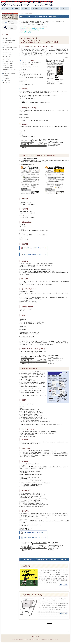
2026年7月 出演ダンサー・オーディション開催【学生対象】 (34, 27)
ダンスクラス (36, 9)
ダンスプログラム (7, 52)
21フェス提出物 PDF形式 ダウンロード (32, 254)
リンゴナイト (26, 566)
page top (68, 631)
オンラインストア (7, 38)
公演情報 (16, 9)
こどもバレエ (55, 9)
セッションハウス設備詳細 (26, 33)
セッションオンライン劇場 (9, 40)
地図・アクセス (6, 59)
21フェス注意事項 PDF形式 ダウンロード (32, 248)
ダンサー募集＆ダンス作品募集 (10, 47)
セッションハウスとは (8, 61)
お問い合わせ (6, 78)
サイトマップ (36, 637)
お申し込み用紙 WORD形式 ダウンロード (32, 537)
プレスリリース (6, 80)
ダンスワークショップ (8, 50)
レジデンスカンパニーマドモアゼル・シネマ (8, 65)
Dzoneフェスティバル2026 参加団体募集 (30, 30)
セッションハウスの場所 (26, 31)
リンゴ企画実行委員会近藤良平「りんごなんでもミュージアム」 (10, 69)
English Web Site (7, 83)
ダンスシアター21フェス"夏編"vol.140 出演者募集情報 (32, 28)
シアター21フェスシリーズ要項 (32, 595)
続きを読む (64, 585)
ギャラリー (65, 9)
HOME (7, 9)
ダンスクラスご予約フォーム (9, 73)
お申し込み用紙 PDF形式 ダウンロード (32, 532)
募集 (26, 9)
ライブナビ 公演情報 (8, 43)
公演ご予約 (5, 76)
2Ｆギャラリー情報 (7, 54)
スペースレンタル (7, 57)
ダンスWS (46, 9)
